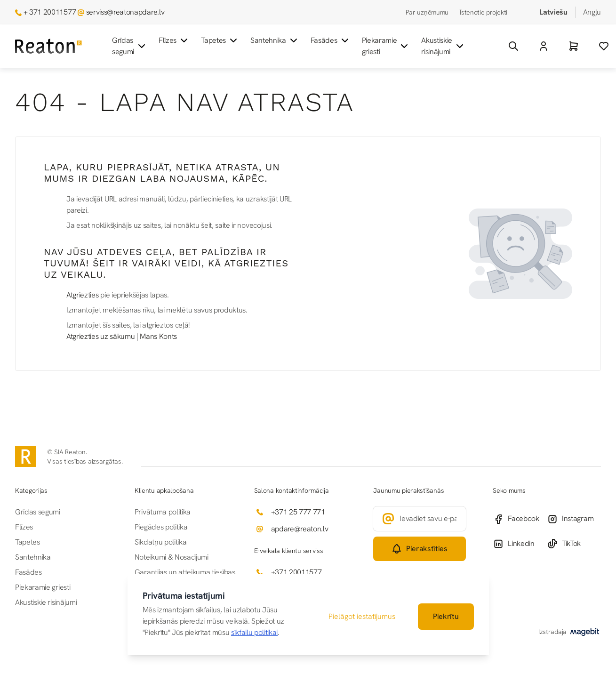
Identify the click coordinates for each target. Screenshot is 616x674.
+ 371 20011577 (50, 12)
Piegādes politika (161, 527)
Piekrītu (446, 616)
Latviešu (553, 12)
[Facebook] (520, 519)
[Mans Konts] (544, 46)
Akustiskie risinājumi (443, 46)
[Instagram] (574, 519)
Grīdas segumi (130, 46)
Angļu (592, 12)
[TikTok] (574, 544)
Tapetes (220, 40)
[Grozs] (574, 46)
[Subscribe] (420, 549)
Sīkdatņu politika (161, 542)
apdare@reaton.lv (300, 529)
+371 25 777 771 (298, 512)
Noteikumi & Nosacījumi (172, 557)
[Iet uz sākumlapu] (48, 46)
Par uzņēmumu (427, 12)
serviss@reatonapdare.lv (125, 12)
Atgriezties (82, 295)
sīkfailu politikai (254, 632)
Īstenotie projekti (484, 12)
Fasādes (331, 40)
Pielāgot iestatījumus (362, 616)
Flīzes (174, 40)
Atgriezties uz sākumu (100, 336)
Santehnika (275, 40)
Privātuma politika (163, 512)
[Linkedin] (520, 544)
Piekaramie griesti (386, 46)
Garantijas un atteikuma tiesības (185, 572)
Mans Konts (158, 336)
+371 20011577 (296, 572)
